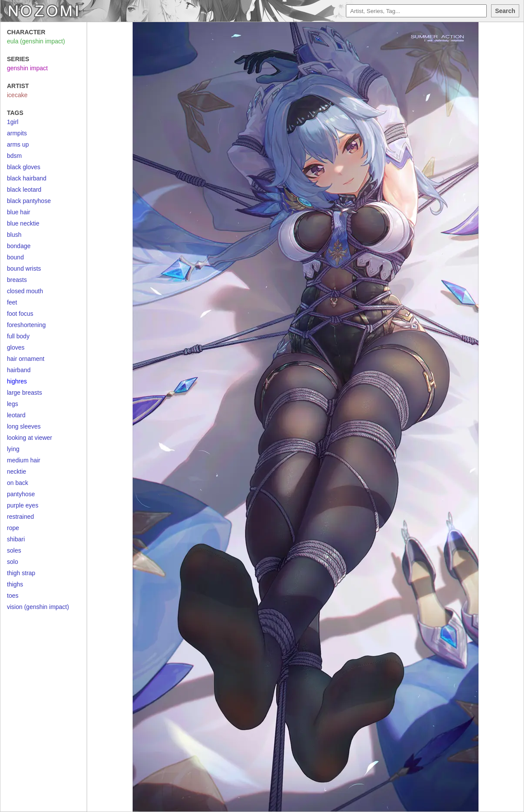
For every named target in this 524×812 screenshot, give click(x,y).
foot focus (20, 314)
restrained (20, 517)
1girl (13, 122)
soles (14, 550)
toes (13, 596)
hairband (19, 370)
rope (13, 528)
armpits (17, 133)
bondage (19, 246)
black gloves (24, 167)
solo (13, 562)
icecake (17, 95)
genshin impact (27, 68)
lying (13, 449)
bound (15, 257)
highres (17, 381)
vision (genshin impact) (38, 607)
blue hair (19, 212)
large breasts (24, 393)
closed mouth (25, 291)
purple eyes (23, 505)
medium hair (24, 460)
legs (13, 404)
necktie (16, 471)
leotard (16, 415)
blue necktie (23, 223)
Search (505, 11)
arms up (18, 144)
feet (12, 302)
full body (18, 336)
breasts (17, 280)
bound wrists (24, 268)
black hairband (27, 178)
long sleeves (24, 426)
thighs (15, 584)
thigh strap (21, 573)
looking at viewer (29, 438)
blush (14, 235)
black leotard (24, 190)
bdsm (14, 156)
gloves (16, 347)
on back (18, 483)
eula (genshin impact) (36, 41)
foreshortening (26, 325)
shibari (16, 539)
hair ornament (26, 359)
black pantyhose (29, 201)
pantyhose (21, 494)
